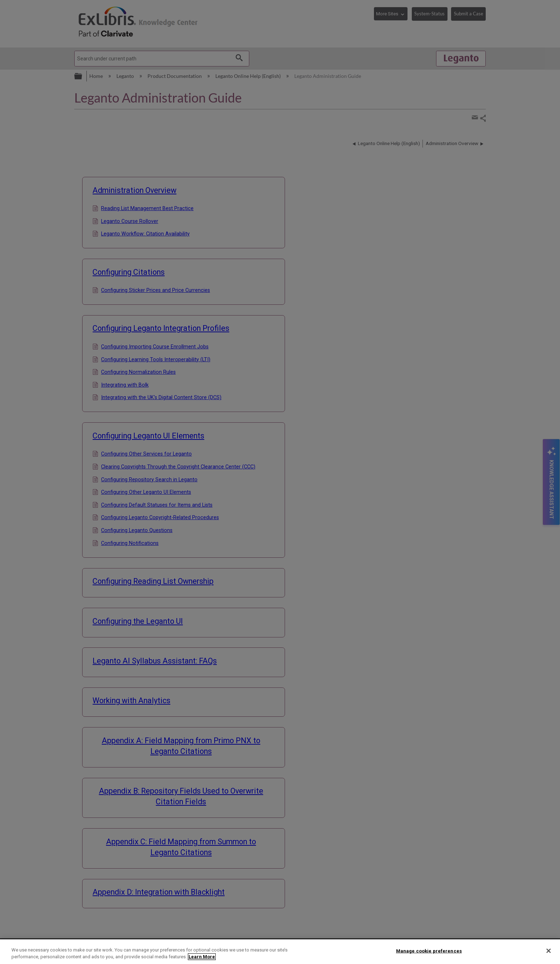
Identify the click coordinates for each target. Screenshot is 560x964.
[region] (280, 952)
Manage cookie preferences (429, 951)
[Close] (549, 951)
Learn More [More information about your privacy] (202, 957)
